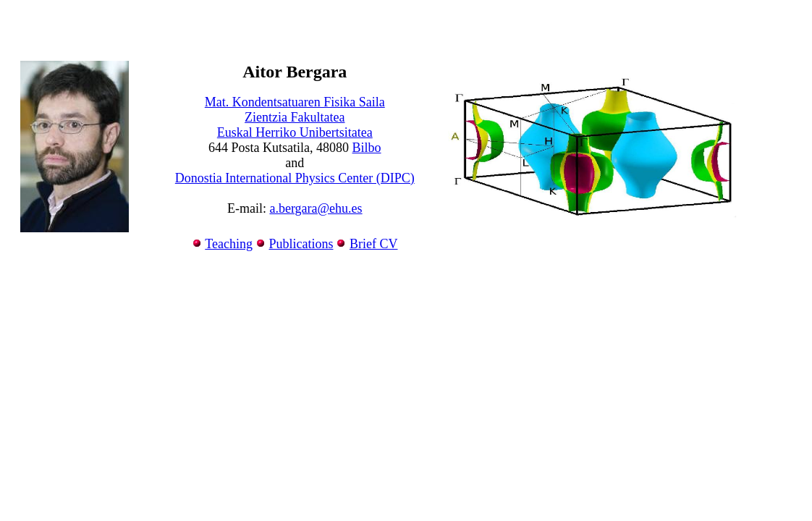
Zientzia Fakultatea (295, 117)
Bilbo (367, 148)
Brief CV (374, 244)
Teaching (229, 244)
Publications (301, 244)
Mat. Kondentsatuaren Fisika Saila (295, 102)
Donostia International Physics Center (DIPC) (295, 178)
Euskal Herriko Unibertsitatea (295, 132)
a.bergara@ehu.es (316, 208)
